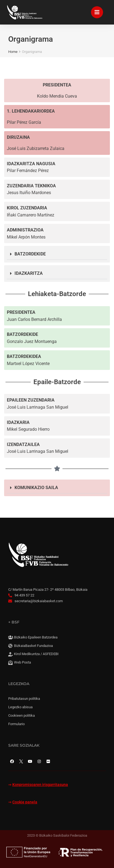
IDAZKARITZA (29, 273)
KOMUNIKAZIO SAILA (36, 488)
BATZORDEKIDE (30, 254)
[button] (57, 254)
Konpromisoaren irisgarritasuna (40, 785)
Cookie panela (25, 802)
